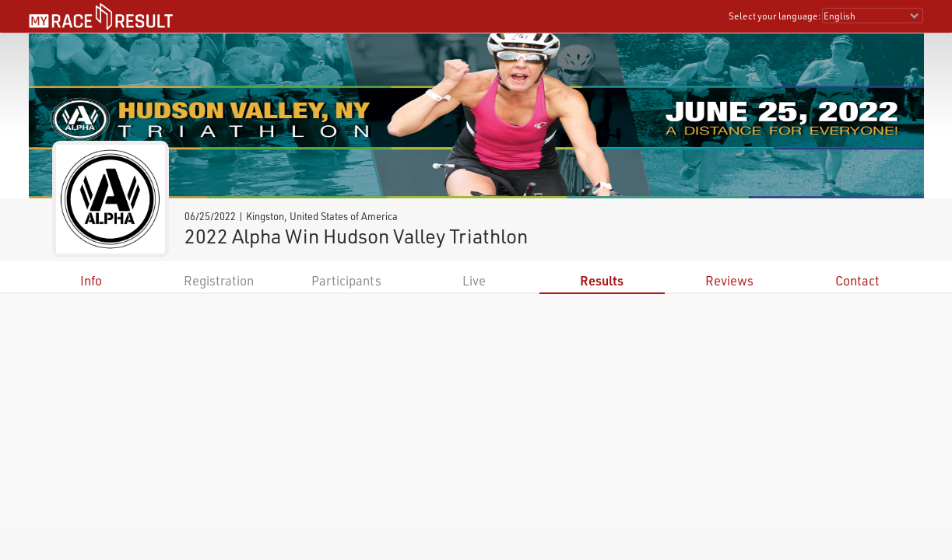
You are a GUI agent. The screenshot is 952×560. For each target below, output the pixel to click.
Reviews (729, 280)
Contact (857, 280)
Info (91, 280)
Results (602, 280)
